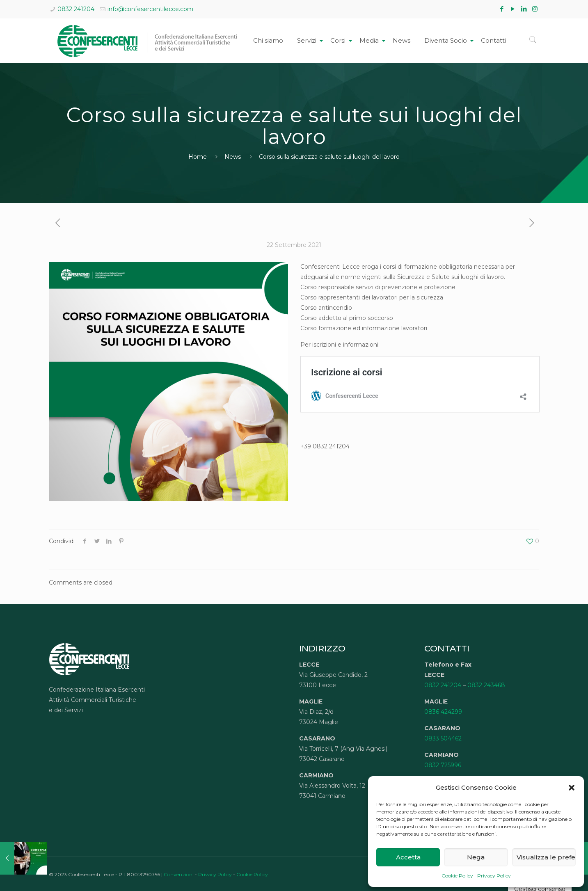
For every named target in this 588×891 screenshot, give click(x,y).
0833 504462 (443, 738)
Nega (476, 857)
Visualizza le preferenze (546, 857)
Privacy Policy (494, 876)
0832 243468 (486, 685)
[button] (572, 788)
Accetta (408, 857)
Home (198, 157)
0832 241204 (76, 9)
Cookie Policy (457, 876)
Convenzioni (179, 874)
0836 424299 (443, 712)
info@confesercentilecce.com (150, 9)
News (233, 157)
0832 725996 (443, 765)
